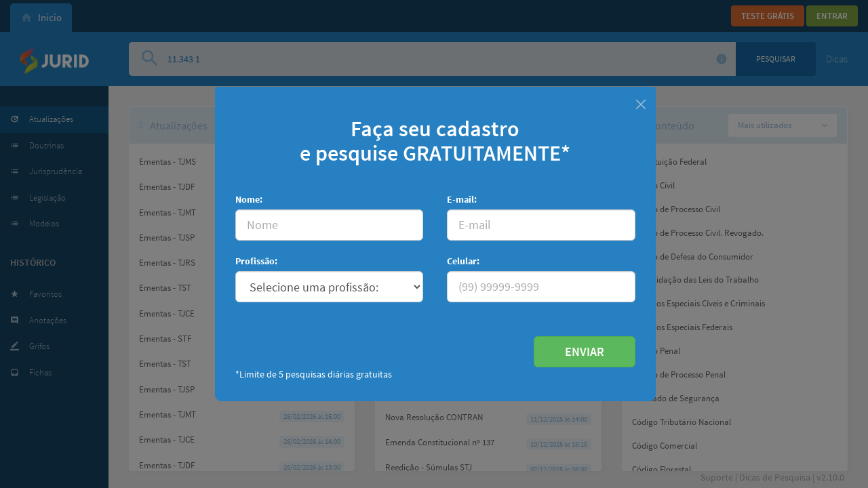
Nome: (249, 199)
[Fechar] (640, 103)
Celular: (463, 261)
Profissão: (256, 261)
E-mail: (462, 199)
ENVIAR (585, 351)
